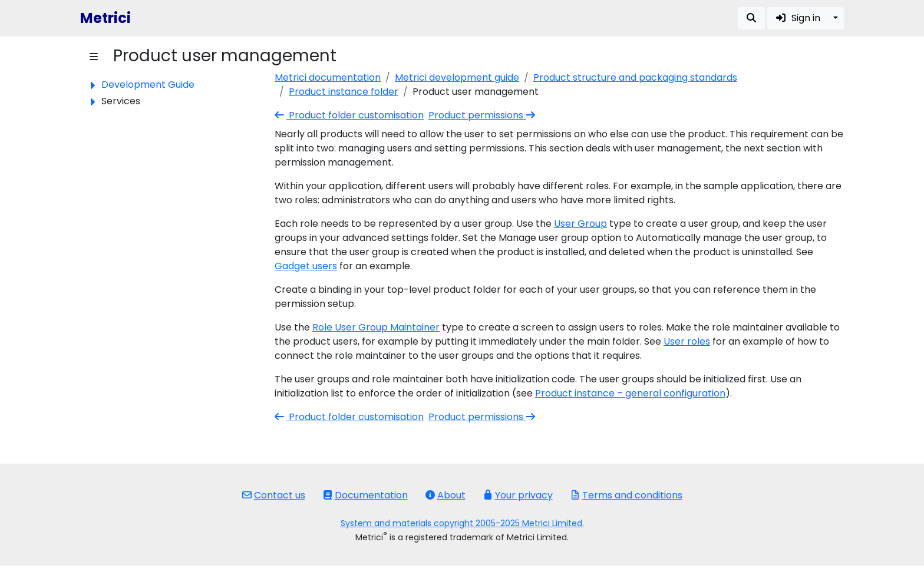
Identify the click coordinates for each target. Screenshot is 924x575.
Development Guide (148, 85)
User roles (687, 341)
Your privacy (518, 495)
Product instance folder (344, 92)
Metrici (105, 18)
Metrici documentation (328, 77)
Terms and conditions (626, 495)
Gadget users (306, 266)
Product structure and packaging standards (635, 77)
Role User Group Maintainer (376, 327)
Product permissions (483, 115)
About (445, 495)
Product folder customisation (349, 115)
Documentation (365, 495)
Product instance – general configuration (630, 393)
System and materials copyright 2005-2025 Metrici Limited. (462, 523)
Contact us (274, 495)
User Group (580, 224)
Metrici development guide (457, 77)
